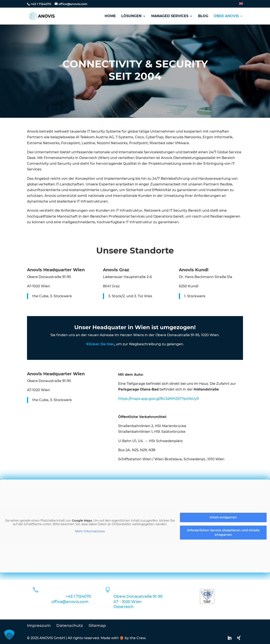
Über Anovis (226, 16)
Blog (203, 16)
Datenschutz (70, 626)
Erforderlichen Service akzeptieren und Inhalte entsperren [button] (223, 532)
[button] (9, 635)
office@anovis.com (70, 602)
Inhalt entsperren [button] (223, 517)
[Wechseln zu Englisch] (241, 5)
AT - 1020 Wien (128, 602)
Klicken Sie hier (100, 344)
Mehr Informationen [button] (90, 531)
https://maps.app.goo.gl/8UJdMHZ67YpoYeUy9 (158, 399)
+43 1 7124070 (41, 4)
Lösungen (131, 16)
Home (110, 16)
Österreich (124, 607)
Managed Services (170, 16)
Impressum (39, 626)
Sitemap (97, 626)
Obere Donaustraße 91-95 (138, 596)
